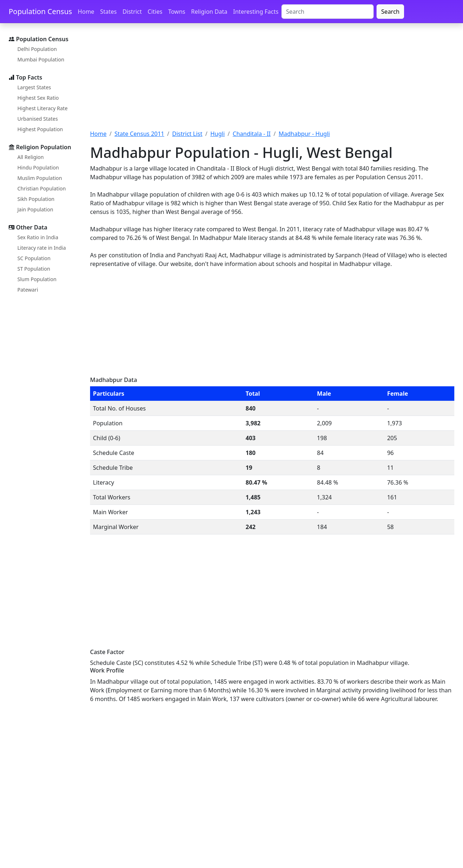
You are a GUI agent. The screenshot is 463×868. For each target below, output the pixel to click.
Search (390, 12)
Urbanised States (38, 119)
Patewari (28, 290)
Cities (155, 12)
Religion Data (209, 12)
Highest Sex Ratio (38, 98)
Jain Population (35, 209)
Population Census (40, 11)
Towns (177, 12)
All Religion (31, 157)
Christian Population (42, 188)
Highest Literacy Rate (43, 108)
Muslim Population (40, 178)
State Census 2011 (139, 134)
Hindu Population (38, 167)
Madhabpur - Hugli (304, 134)
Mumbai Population (41, 59)
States (109, 12)
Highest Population (40, 129)
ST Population (34, 269)
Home (86, 12)
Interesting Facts (256, 12)
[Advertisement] (272, 81)
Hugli (217, 134)
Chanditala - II (252, 134)
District (132, 12)
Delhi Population (37, 49)
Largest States (34, 87)
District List (187, 134)
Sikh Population (36, 199)
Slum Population (37, 279)
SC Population (34, 258)
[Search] (328, 12)
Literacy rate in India (42, 248)
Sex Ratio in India (38, 237)
